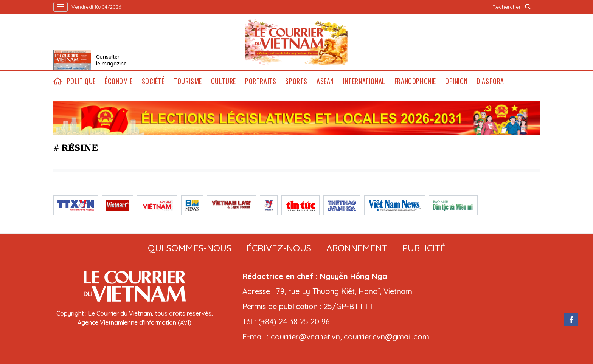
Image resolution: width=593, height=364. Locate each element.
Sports (296, 81)
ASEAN (325, 81)
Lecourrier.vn (296, 42)
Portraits (261, 81)
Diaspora (490, 81)
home (58, 81)
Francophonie (415, 81)
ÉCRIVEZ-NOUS (279, 248)
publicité (424, 248)
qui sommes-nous (190, 248)
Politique (81, 81)
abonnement (357, 248)
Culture (224, 81)
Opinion (456, 81)
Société (153, 81)
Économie (119, 81)
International (364, 81)
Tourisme (188, 81)
